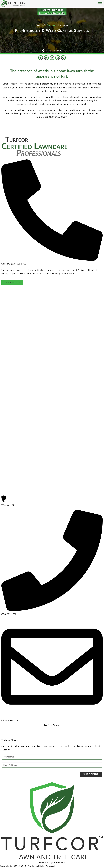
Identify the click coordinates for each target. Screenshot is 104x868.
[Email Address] (52, 765)
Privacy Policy (46, 862)
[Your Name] (52, 757)
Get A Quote (12, 282)
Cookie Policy (59, 862)
